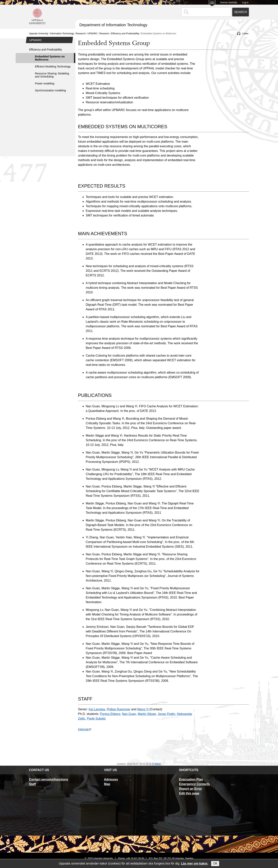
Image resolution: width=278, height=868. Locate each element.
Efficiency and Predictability (125, 34)
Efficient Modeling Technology (53, 67)
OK (215, 863)
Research (81, 34)
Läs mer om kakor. (195, 863)
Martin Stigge (147, 714)
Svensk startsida (229, 3)
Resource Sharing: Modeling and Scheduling (52, 75)
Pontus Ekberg (110, 714)
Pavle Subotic (96, 719)
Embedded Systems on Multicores (50, 58)
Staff (32, 784)
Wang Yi (143, 709)
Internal (85, 729)
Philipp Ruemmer (119, 709)
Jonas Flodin (167, 714)
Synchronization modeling (50, 90)
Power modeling (45, 83)
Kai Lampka (97, 709)
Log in (245, 3)
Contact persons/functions (49, 779)
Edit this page (189, 793)
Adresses (111, 779)
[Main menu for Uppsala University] (212, 4)
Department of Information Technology (113, 25)
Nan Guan (129, 714)
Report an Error (190, 789)
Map (107, 784)
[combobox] (206, 12)
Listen (245, 34)
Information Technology (62, 34)
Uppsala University (39, 34)
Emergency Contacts (194, 784)
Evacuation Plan (191, 779)
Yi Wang (156, 764)
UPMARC (92, 34)
